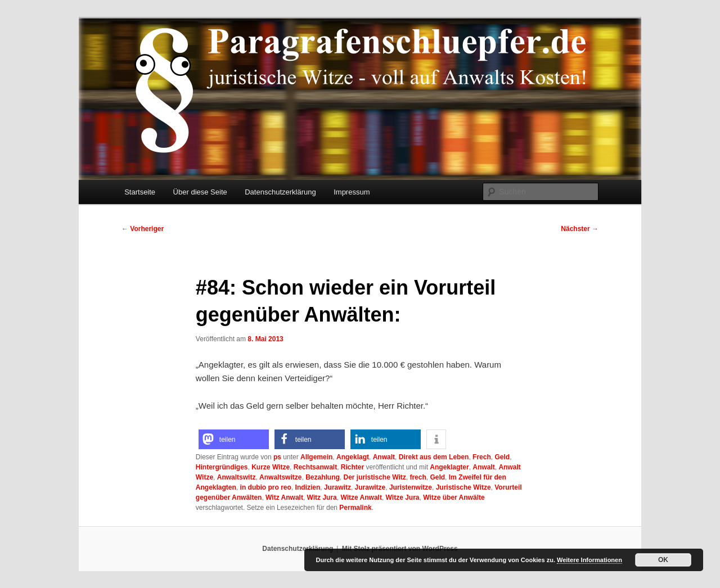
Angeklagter (449, 467)
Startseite (140, 192)
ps (277, 457)
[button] (234, 439)
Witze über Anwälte (454, 497)
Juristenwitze (411, 487)
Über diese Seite (200, 192)
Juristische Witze (463, 487)
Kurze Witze (271, 467)
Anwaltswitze (280, 477)
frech (418, 477)
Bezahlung (323, 477)
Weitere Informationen (589, 560)
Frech (482, 457)
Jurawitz (337, 487)
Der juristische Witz (374, 477)
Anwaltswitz (237, 477)
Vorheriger (143, 229)
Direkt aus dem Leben (434, 457)
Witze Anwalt (361, 497)
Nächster (580, 229)
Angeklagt (353, 457)
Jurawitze (370, 487)
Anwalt (384, 457)
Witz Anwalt (284, 497)
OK (663, 560)
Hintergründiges (222, 467)
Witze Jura (403, 497)
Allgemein (316, 457)
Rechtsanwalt (315, 467)
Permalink (355, 508)
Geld (502, 457)
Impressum (352, 192)
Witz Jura (322, 497)
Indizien (308, 487)
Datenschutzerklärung (280, 192)
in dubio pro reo (266, 487)
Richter (352, 467)
